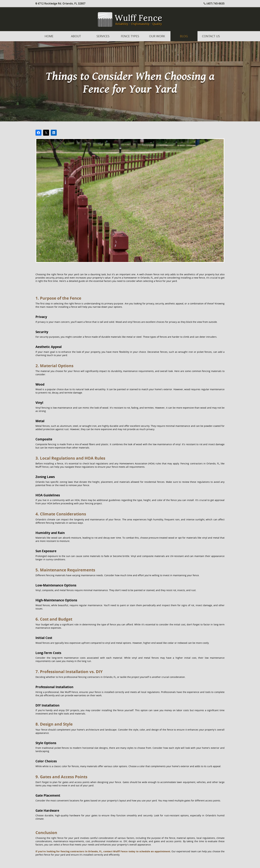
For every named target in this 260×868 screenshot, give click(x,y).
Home (49, 36)
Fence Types (130, 36)
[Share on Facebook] (38, 133)
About (76, 36)
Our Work (157, 36)
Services (103, 36)
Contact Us (211, 36)
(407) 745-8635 (214, 3)
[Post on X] (46, 133)
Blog (184, 36)
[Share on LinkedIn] (54, 133)
